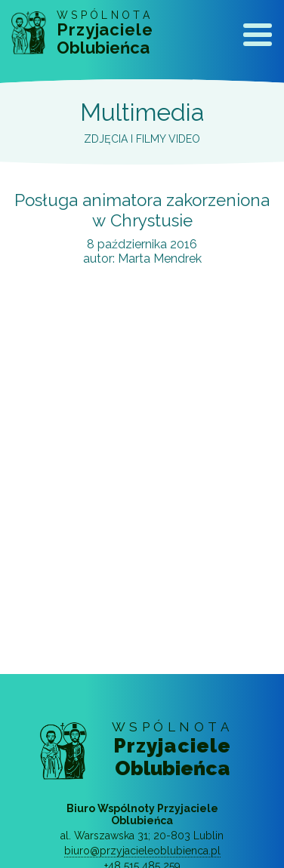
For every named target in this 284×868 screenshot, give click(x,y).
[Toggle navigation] (258, 38)
